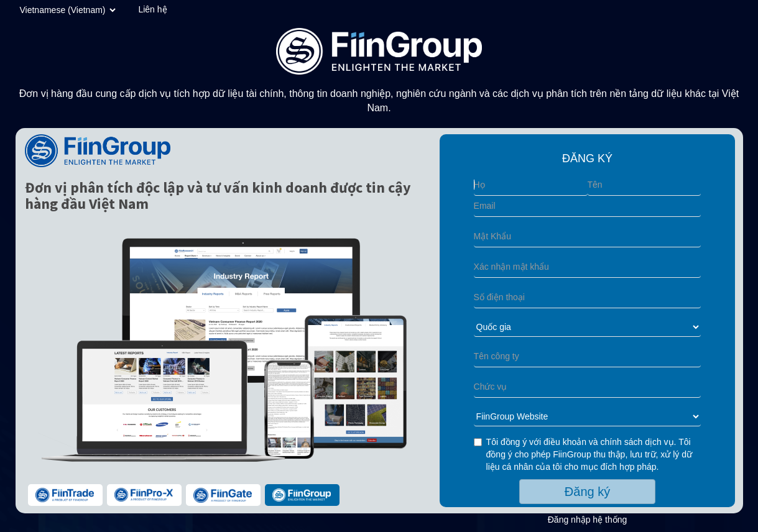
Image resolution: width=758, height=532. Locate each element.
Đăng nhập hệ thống (588, 520)
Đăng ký (587, 492)
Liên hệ (152, 9)
